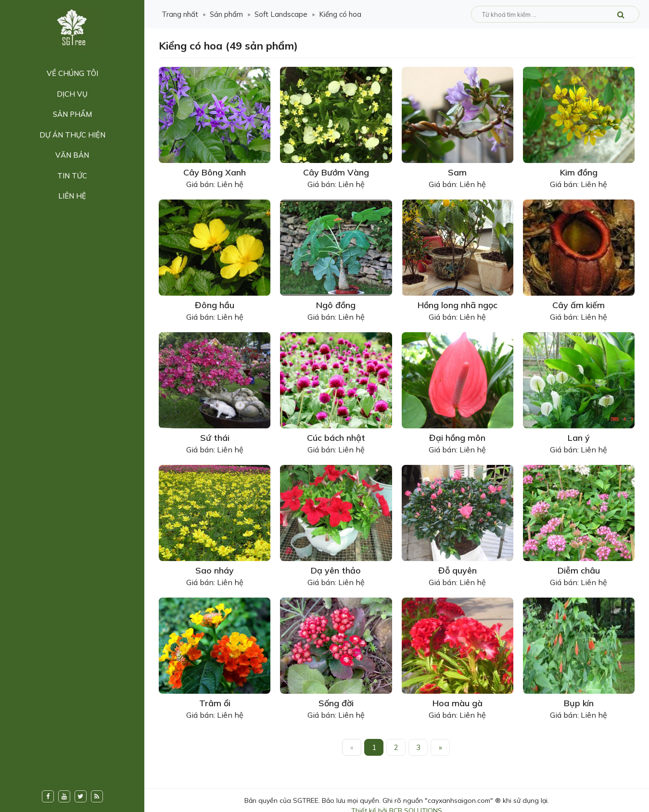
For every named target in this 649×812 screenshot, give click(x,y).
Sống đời (336, 703)
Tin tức (72, 176)
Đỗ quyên (458, 570)
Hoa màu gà (458, 703)
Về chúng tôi (72, 73)
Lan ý (579, 438)
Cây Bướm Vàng (336, 172)
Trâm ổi (215, 703)
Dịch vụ (72, 94)
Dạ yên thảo (336, 570)
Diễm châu (579, 570)
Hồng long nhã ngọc (458, 305)
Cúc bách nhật (336, 438)
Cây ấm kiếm (579, 305)
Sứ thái (215, 438)
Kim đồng (579, 172)
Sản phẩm (72, 114)
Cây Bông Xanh (215, 172)
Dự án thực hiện (72, 135)
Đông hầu (215, 305)
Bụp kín (579, 703)
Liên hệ (72, 196)
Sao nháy (215, 570)
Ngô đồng (336, 305)
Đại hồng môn (457, 438)
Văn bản (72, 155)
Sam (457, 172)
